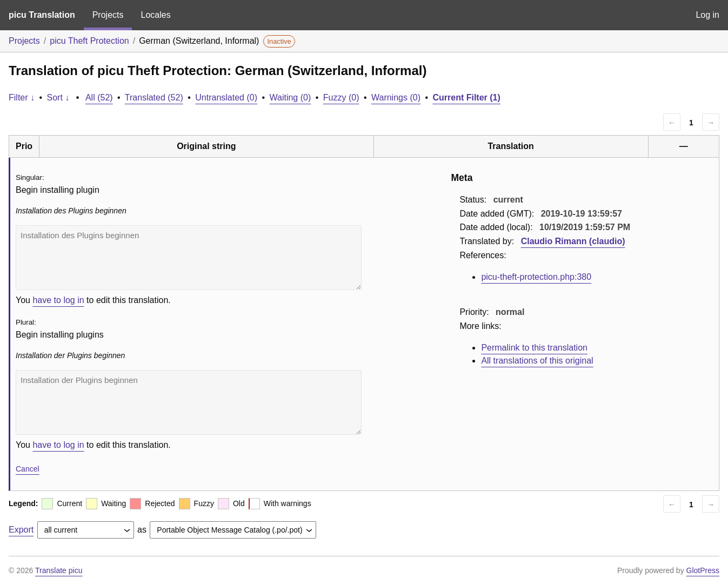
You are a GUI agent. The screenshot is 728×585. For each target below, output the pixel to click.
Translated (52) (154, 97)
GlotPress (703, 570)
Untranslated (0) (226, 97)
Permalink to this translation (534, 348)
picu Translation (42, 15)
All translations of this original (537, 361)
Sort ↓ (58, 97)
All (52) (99, 97)
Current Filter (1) (466, 97)
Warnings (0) (396, 97)
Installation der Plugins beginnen (189, 402)
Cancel (28, 469)
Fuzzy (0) (341, 97)
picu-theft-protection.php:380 (536, 277)
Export (21, 530)
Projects (108, 15)
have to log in (58, 300)
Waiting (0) (290, 97)
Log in (707, 15)
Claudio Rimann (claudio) (573, 241)
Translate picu (59, 570)
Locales (155, 15)
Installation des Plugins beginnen (189, 258)
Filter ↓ (22, 97)
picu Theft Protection (89, 41)
